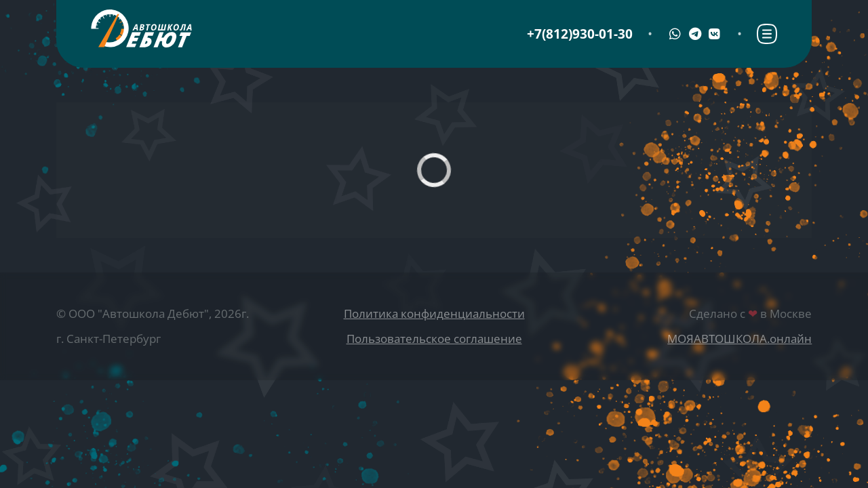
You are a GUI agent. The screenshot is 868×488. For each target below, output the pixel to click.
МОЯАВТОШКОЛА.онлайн (739, 339)
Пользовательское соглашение (434, 339)
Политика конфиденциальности (434, 313)
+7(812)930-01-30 (580, 34)
